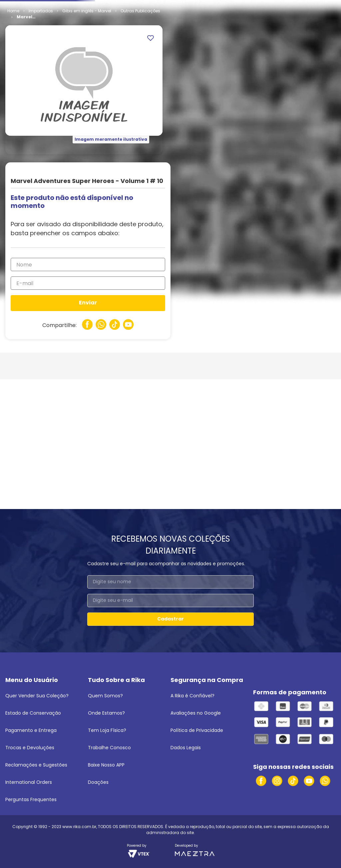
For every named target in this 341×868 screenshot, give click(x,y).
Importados (41, 62)
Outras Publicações (140, 62)
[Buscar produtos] (231, 22)
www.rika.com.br (79, 827)
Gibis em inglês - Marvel (87, 62)
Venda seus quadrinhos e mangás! (44, 6)
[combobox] (171, 22)
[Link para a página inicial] (13, 62)
